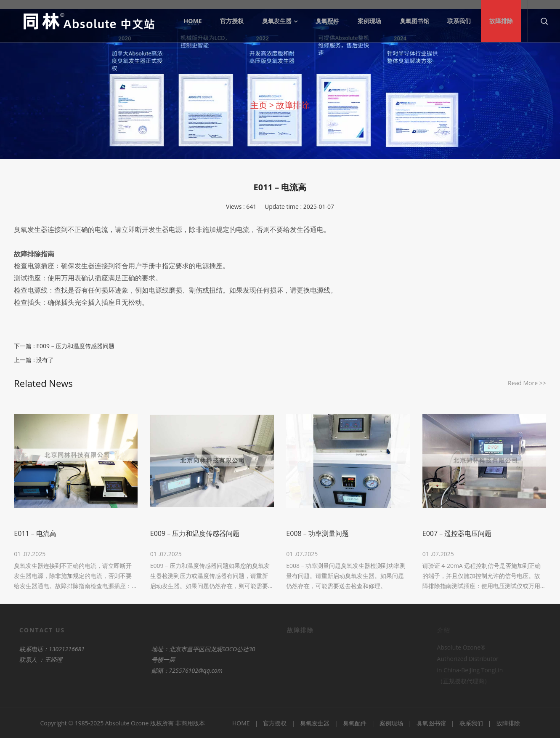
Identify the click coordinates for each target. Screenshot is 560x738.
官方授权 (275, 723)
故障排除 (293, 105)
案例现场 (391, 723)
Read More (527, 383)
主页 (259, 105)
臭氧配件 (355, 723)
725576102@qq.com (177, 670)
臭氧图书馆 (431, 723)
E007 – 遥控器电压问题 (457, 534)
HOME (241, 723)
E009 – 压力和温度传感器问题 (75, 346)
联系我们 (471, 723)
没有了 (45, 360)
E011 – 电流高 (35, 534)
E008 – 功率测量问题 (317, 534)
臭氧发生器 (315, 723)
